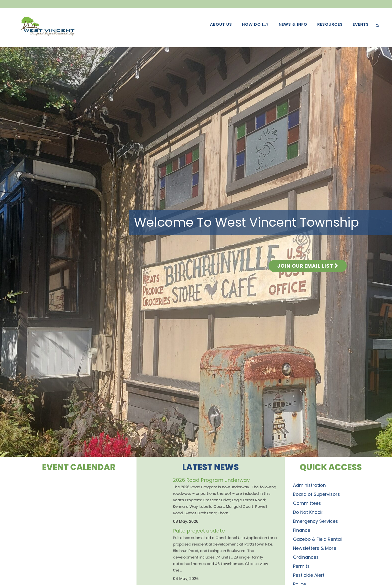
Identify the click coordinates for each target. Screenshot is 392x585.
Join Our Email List (308, 266)
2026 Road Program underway (211, 480)
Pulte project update (199, 531)
